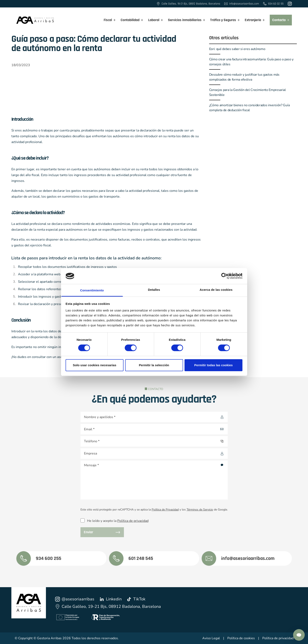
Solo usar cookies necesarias (95, 365)
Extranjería (255, 20)
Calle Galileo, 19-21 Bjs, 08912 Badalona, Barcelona (108, 606)
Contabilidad (132, 20)
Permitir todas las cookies (213, 365)
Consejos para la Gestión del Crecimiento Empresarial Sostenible (247, 92)
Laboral (156, 20)
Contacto (281, 20)
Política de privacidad (133, 521)
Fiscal (110, 20)
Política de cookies (241, 638)
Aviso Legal (211, 638)
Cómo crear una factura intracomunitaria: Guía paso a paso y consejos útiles (251, 62)
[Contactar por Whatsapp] (299, 635)
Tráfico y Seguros (225, 20)
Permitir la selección (154, 365)
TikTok (136, 599)
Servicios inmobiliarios (187, 20)
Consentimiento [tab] (92, 290)
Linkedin (110, 599)
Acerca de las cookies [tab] (216, 290)
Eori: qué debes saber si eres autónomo (237, 49)
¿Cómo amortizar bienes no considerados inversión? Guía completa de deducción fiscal (249, 108)
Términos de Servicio (200, 510)
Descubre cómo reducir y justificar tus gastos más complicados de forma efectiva (244, 77)
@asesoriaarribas (75, 599)
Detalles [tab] (154, 290)
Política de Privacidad (165, 510)
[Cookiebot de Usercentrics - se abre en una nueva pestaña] (224, 276)
